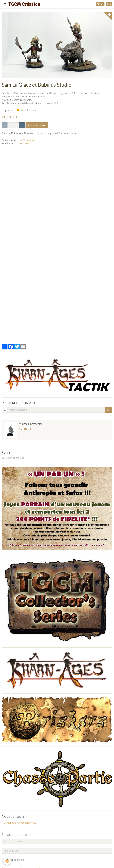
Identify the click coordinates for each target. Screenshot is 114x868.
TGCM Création (27, 140)
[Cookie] (7, 861)
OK (109, 410)
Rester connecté (13, 860)
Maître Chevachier (31, 424)
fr (108, 4)
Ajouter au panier (37, 125)
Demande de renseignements (20, 823)
